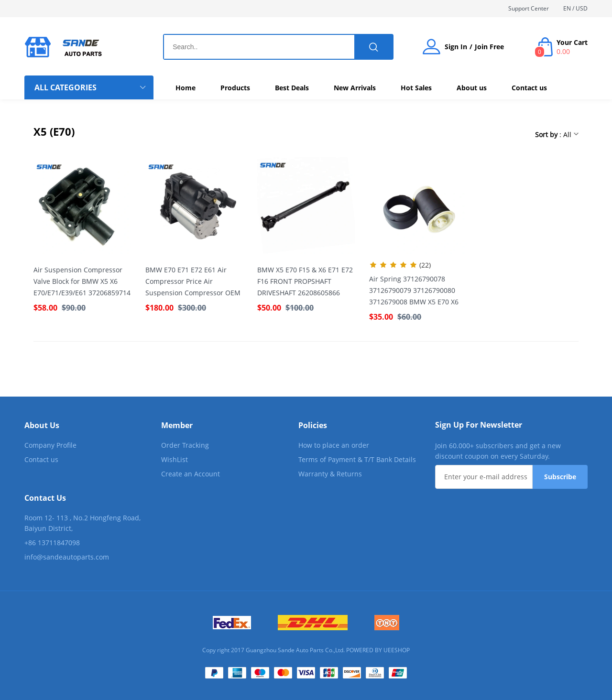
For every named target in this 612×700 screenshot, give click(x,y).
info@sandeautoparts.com (67, 557)
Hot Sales (416, 88)
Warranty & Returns (330, 474)
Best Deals (292, 88)
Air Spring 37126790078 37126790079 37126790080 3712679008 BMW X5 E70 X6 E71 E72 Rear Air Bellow (414, 291)
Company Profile (50, 445)
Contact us (529, 88)
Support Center (529, 8)
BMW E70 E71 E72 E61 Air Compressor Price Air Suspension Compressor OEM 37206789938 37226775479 (193, 282)
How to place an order (334, 445)
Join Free (489, 47)
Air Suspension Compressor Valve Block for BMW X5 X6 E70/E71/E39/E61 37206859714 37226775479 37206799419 (82, 282)
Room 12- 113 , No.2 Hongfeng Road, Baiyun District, (82, 523)
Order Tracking (185, 445)
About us (472, 88)
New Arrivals (355, 88)
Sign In (456, 47)
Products (235, 88)
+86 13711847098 (52, 543)
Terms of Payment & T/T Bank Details (357, 459)
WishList (175, 459)
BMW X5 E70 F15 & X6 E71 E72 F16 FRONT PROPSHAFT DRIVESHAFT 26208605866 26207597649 (305, 282)
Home (186, 88)
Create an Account (191, 474)
